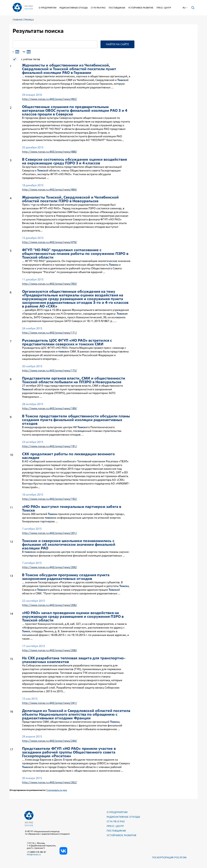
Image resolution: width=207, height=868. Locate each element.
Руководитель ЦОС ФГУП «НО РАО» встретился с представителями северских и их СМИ (67, 342)
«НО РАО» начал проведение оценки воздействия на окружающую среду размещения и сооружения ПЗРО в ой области (73, 617)
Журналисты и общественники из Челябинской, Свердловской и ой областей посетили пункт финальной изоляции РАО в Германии (69, 69)
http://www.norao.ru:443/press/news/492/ (50, 99)
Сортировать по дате (57, 790)
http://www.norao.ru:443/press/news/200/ (50, 567)
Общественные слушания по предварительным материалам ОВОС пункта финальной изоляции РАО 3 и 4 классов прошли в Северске (75, 111)
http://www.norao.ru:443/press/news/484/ (50, 190)
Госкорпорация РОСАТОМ (169, 857)
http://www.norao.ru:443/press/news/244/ (50, 741)
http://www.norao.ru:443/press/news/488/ (50, 152)
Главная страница (23, 20)
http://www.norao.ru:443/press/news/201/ (50, 533)
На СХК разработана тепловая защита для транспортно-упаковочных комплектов (74, 660)
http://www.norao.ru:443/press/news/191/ (50, 446)
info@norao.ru (34, 854)
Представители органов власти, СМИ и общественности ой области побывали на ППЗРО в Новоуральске (74, 380)
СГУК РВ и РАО (98, 8)
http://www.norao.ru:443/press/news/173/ (50, 371)
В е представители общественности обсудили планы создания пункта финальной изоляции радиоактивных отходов (76, 420)
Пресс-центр (164, 8)
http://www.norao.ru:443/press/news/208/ (50, 650)
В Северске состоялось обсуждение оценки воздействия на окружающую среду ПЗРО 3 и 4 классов (74, 161)
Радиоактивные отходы (74, 8)
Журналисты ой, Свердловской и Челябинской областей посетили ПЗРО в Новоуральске (70, 199)
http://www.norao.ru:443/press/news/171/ (50, 333)
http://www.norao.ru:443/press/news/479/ (50, 242)
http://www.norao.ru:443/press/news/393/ (50, 284)
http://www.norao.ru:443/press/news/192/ (50, 499)
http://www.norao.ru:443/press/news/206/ (50, 605)
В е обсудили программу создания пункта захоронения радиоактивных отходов (66, 577)
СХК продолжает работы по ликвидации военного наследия (68, 456)
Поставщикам (117, 8)
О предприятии (48, 8)
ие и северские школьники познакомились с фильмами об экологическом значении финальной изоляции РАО (69, 545)
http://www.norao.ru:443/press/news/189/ (50, 408)
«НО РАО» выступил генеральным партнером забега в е (72, 508)
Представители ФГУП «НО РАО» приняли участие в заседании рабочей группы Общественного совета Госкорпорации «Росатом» (69, 752)
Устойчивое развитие (141, 8)
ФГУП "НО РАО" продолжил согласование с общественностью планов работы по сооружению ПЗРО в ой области (75, 254)
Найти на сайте (117, 44)
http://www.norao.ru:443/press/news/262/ (50, 782)
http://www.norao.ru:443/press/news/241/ (50, 703)
